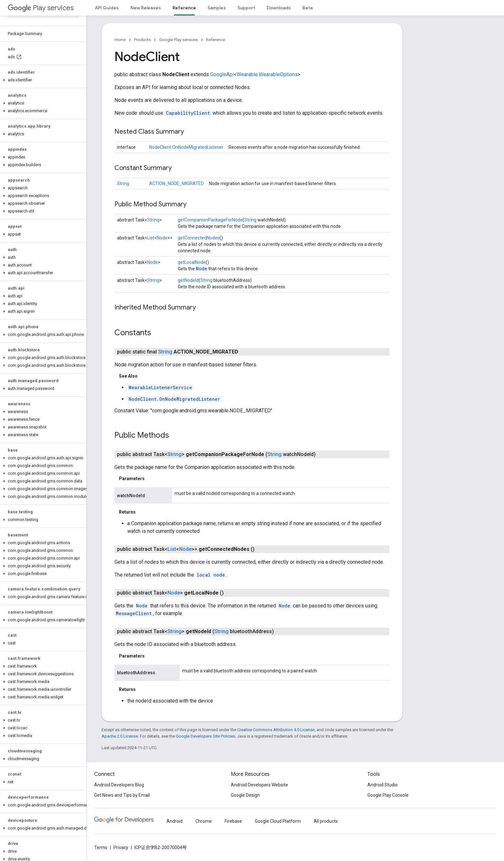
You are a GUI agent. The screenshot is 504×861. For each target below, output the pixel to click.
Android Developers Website (259, 785)
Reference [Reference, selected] (184, 8)
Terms (101, 848)
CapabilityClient (188, 113)
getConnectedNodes (199, 238)
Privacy (121, 848)
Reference (216, 40)
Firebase (233, 821)
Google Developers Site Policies (206, 736)
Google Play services (178, 40)
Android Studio (382, 785)
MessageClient (134, 613)
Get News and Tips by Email (122, 795)
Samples (217, 8)
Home (120, 40)
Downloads (279, 8)
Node (162, 238)
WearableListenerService (160, 387)
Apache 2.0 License (120, 736)
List (151, 238)
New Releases (146, 8)
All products (326, 821)
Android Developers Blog (119, 785)
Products (142, 40)
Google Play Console (388, 795)
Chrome (204, 821)
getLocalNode (192, 262)
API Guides (107, 8)
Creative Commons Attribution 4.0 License (276, 730)
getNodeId (188, 280)
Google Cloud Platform (278, 821)
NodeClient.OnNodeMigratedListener (186, 147)
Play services (41, 8)
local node (211, 575)
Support (246, 8)
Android (175, 821)
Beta (308, 8)
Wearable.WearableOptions (267, 74)
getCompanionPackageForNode (210, 220)
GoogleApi (222, 74)
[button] (42, 80)
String (123, 184)
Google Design (245, 795)
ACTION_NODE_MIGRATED (176, 184)
